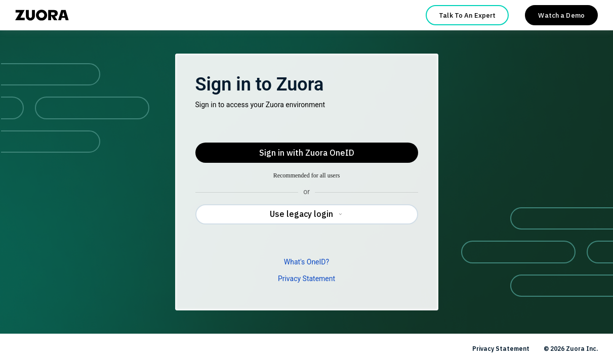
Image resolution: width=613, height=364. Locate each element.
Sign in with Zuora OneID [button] (307, 153)
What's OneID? (306, 262)
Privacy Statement (306, 279)
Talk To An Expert (467, 15)
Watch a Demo (561, 15)
